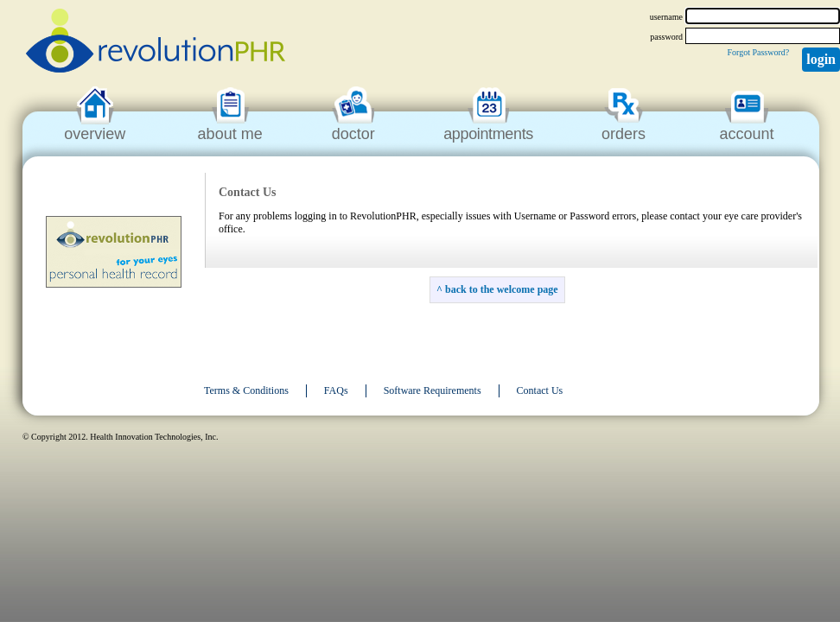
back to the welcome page (502, 289)
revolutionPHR (156, 43)
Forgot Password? (758, 52)
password (666, 37)
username (666, 17)
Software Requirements (433, 390)
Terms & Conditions (246, 390)
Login (821, 59)
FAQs (336, 390)
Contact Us (540, 390)
